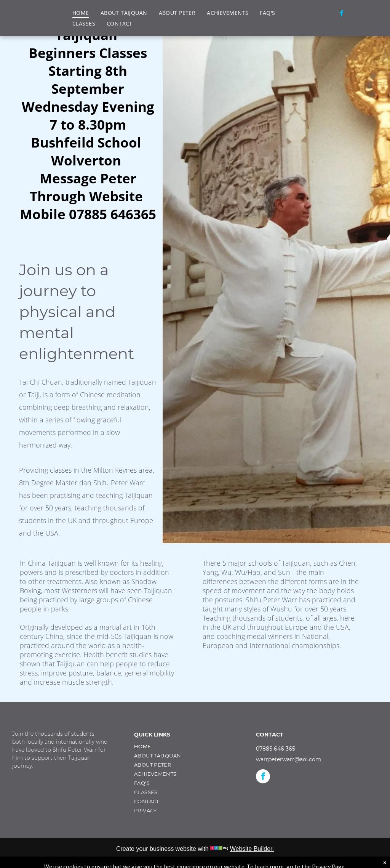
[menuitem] (81, 13)
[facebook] (342, 14)
